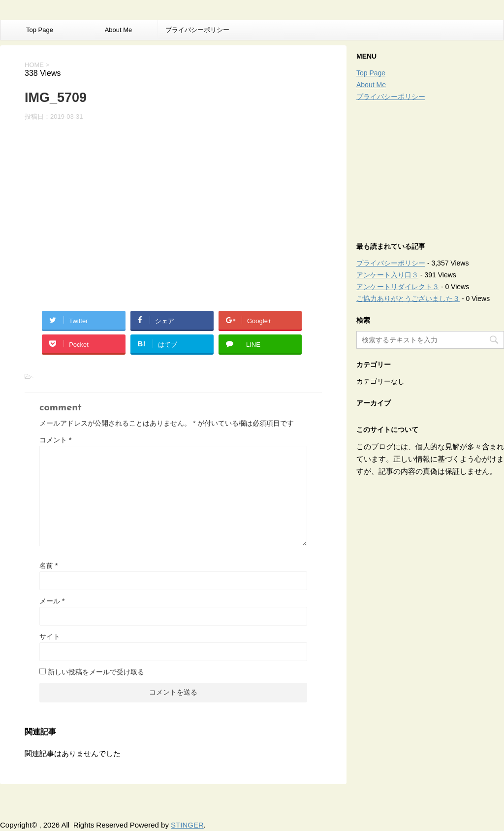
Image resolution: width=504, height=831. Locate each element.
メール (52, 601)
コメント (55, 440)
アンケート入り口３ (387, 275)
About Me (119, 30)
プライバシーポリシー (197, 30)
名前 (48, 565)
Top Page (40, 30)
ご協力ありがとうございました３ (408, 299)
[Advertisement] (430, 169)
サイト (50, 636)
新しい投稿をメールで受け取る (96, 672)
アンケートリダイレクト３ (398, 287)
